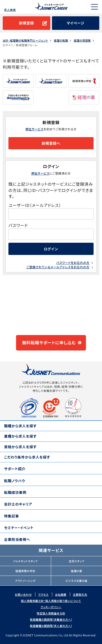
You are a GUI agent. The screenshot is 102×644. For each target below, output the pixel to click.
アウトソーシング (25, 581)
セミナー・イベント (19, 528)
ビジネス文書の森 (77, 581)
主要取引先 (80, 594)
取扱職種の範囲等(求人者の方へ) (51, 626)
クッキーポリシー (51, 607)
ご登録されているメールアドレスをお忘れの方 (58, 267)
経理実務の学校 (25, 571)
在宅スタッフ (77, 561)
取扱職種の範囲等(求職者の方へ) (51, 619)
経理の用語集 (82, 40)
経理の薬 (76, 571)
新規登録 (27, 23)
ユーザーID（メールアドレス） (35, 205)
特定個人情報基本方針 (51, 613)
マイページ (75, 23)
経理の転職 (61, 40)
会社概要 (61, 594)
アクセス (43, 594)
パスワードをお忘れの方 (73, 263)
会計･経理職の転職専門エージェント (25, 40)
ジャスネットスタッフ (25, 561)
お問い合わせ (23, 594)
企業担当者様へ (17, 539)
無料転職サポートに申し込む (49, 342)
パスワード (19, 225)
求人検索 (10, 10)
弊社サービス (34, 129)
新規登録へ (51, 143)
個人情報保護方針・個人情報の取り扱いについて (51, 601)
